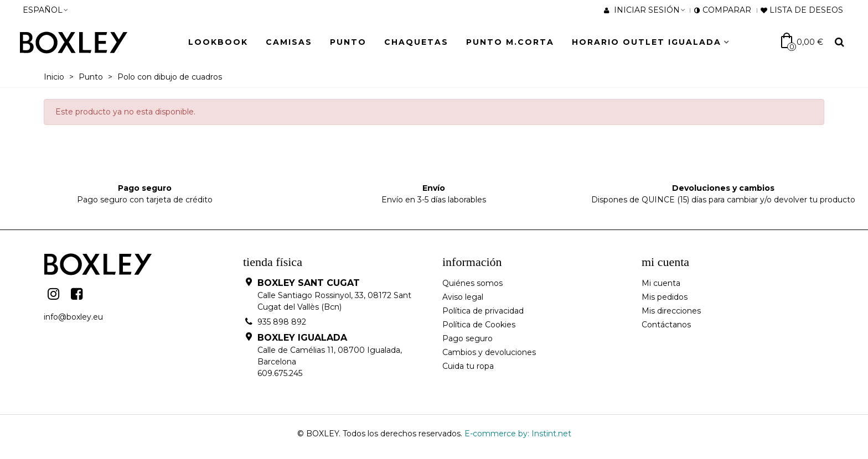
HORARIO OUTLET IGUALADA (647, 42)
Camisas (289, 42)
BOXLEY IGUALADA (302, 338)
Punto (348, 42)
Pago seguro (467, 338)
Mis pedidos (665, 297)
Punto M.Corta (510, 42)
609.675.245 (280, 373)
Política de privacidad (483, 311)
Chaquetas (416, 42)
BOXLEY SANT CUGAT (309, 283)
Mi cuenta (661, 283)
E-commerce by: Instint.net (518, 434)
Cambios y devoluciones (489, 352)
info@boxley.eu (73, 317)
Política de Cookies (479, 325)
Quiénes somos (472, 283)
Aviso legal (463, 297)
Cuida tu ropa (468, 366)
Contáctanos (666, 325)
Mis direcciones (671, 311)
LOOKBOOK (218, 42)
